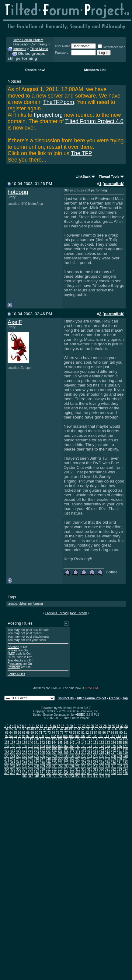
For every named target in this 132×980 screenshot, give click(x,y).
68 (28, 733)
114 (125, 736)
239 (119, 756)
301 (113, 766)
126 (72, 739)
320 (101, 770)
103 (59, 736)
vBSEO (80, 715)
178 (7, 749)
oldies (23, 604)
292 (60, 766)
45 (53, 729)
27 (101, 726)
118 (24, 739)
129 (90, 739)
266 (31, 763)
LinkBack (83, 176)
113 (118, 736)
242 (13, 759)
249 (54, 759)
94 (15, 736)
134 (119, 739)
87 (108, 733)
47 (62, 729)
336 (72, 773)
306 (19, 770)
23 (84, 726)
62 (125, 729)
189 (72, 749)
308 (31, 770)
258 (108, 759)
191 (84, 749)
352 (60, 776)
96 (24, 736)
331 (42, 773)
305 (13, 770)
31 (118, 726)
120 (36, 739)
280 (113, 763)
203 (31, 753)
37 (19, 729)
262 (7, 763)
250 (60, 759)
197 (119, 749)
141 (36, 743)
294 (72, 766)
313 (60, 770)
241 (7, 759)
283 (7, 766)
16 (54, 726)
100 (42, 736)
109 (95, 736)
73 (49, 733)
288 (36, 766)
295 (78, 766)
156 (125, 743)
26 (97, 726)
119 (31, 739)
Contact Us (66, 698)
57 (104, 729)
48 (66, 729)
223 (24, 756)
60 (117, 729)
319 (96, 770)
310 (42, 770)
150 (90, 743)
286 (24, 766)
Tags (12, 597)
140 (31, 743)
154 (113, 743)
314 (66, 770)
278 (101, 763)
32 (122, 726)
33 (126, 726)
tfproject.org (48, 115)
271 (60, 763)
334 (60, 773)
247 (42, 759)
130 (96, 739)
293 (66, 766)
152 (101, 743)
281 (119, 763)
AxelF (15, 322)
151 (96, 743)
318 (90, 770)
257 (101, 759)
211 (78, 753)
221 (13, 756)
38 (24, 729)
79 (74, 733)
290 (48, 766)
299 (101, 766)
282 (125, 763)
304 (7, 770)
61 (121, 729)
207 (54, 753)
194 (101, 749)
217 (113, 753)
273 (72, 763)
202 (24, 753)
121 (42, 739)
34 (7, 729)
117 (19, 739)
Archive (114, 698)
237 (108, 756)
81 (83, 733)
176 (119, 746)
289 (42, 766)
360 (108, 776)
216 (108, 753)
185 (48, 749)
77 (66, 733)
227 (48, 756)
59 (112, 729)
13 (42, 726)
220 (7, 756)
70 (36, 733)
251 (66, 759)
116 (13, 739)
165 (54, 746)
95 (19, 736)
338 (84, 773)
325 (7, 773)
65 (15, 733)
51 (79, 729)
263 (13, 763)
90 (121, 733)
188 (66, 749)
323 (119, 770)
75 (58, 733)
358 (96, 776)
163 (42, 746)
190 (78, 749)
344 (119, 773)
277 (96, 763)
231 (72, 756)
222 (19, 756)
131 (101, 739)
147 (72, 743)
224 (31, 756)
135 (125, 739)
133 (113, 739)
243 (19, 759)
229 (60, 756)
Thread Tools (109, 176)
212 (84, 753)
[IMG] (11, 654)
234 (90, 756)
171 (90, 746)
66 (19, 733)
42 (41, 729)
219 (125, 753)
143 (48, 743)
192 (90, 749)
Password (62, 53)
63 (7, 733)
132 (108, 739)
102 (53, 736)
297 (90, 766)
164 (48, 746)
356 (84, 776)
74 (53, 733)
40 (32, 729)
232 (78, 756)
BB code (13, 647)
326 (13, 773)
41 (36, 729)
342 (108, 773)
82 (87, 733)
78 (70, 733)
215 (101, 753)
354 (72, 776)
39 (28, 729)
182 (31, 749)
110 (101, 736)
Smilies (12, 650)
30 (113, 726)
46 (58, 729)
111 (107, 736)
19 (67, 726)
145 (60, 743)
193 (96, 749)
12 (37, 726)
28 (105, 726)
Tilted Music (39, 49)
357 (90, 776)
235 (96, 756)
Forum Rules (16, 674)
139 (24, 743)
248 (48, 759)
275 (84, 763)
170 (84, 746)
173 (101, 746)
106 (77, 736)
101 (47, 736)
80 (79, 733)
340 (96, 773)
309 (36, 770)
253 (78, 759)
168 (72, 746)
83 (91, 733)
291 (54, 766)
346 (24, 776)
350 (48, 776)
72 (45, 733)
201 (19, 753)
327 (19, 773)
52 (83, 729)
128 (84, 739)
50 (74, 729)
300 (108, 766)
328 (24, 773)
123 (54, 739)
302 (119, 766)
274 (78, 763)
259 (113, 759)
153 (108, 743)
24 (88, 726)
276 (90, 763)
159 (19, 746)
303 (125, 766)
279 (108, 763)
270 (54, 763)
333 (54, 773)
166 (60, 746)
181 (24, 749)
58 (108, 729)
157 (7, 746)
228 (54, 756)
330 (36, 773)
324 (125, 770)
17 (58, 726)
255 (90, 759)
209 (66, 753)
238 (113, 756)
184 (42, 749)
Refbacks (14, 667)
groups (12, 604)
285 (19, 766)
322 (113, 770)
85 (100, 733)
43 (45, 729)
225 (36, 756)
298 (96, 766)
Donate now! (35, 70)
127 (78, 739)
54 (91, 729)
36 (15, 729)
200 (13, 753)
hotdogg (18, 192)
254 (84, 759)
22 (80, 726)
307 (24, 770)
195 (108, 749)
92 (7, 736)
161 (31, 746)
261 (125, 759)
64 (11, 733)
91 (125, 733)
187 (60, 749)
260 (119, 759)
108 (89, 736)
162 (36, 746)
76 (62, 733)
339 (90, 773)
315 (72, 770)
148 (78, 743)
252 (72, 759)
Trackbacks (15, 660)
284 (13, 766)
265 (24, 763)
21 (75, 726)
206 (48, 753)
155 (119, 743)
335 (66, 773)
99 (36, 736)
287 (31, 766)
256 (96, 759)
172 (96, 746)
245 (31, 759)
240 (125, 756)
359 (101, 776)
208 (60, 753)
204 (36, 753)
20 (71, 726)
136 (7, 743)
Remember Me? (111, 47)
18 (63, 726)
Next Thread (78, 613)
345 (125, 773)
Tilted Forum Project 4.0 (94, 121)
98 (32, 736)
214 (96, 753)
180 (19, 749)
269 (48, 763)
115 (7, 739)
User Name (63, 46)
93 (11, 736)
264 (19, 763)
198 (125, 749)
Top (125, 698)
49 (70, 729)
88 (112, 733)
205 (42, 753)
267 (36, 763)
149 (84, 743)
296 (84, 766)
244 (24, 759)
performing (36, 604)
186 (54, 749)
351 (54, 776)
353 (66, 776)
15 (50, 726)
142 (42, 743)
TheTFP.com (59, 102)
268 (42, 763)
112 (113, 736)
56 (100, 729)
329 (31, 773)
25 (92, 726)
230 (66, 756)
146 (66, 743)
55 (96, 729)
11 (33, 726)
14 (46, 726)
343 (113, 773)
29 (109, 726)
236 (101, 756)
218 (119, 753)
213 (90, 753)
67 (24, 733)
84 (96, 733)
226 (42, 756)
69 (32, 733)
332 (48, 773)
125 (66, 739)
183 (36, 749)
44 (49, 729)
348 (36, 776)
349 (42, 776)
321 (108, 770)
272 (66, 763)
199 (7, 753)
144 (54, 743)
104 (65, 736)
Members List (95, 70)
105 (71, 736)
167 (66, 746)
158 (13, 746)
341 (101, 773)
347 (31, 776)
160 (24, 746)
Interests (20, 49)
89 (117, 733)
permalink (114, 184)
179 (13, 749)
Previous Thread (56, 613)
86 (104, 733)
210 (72, 753)
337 (78, 773)
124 (60, 739)
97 (28, 736)
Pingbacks (15, 664)
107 (83, 736)
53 (87, 729)
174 (108, 746)
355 (78, 776)
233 (84, 756)
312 (54, 770)
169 (78, 746)
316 (78, 770)
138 (19, 743)
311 (48, 770)
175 (113, 746)
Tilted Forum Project (91, 698)
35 (11, 729)
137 (13, 743)
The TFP (82, 153)
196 (113, 749)
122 (48, 739)
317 (84, 770)
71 (41, 733)
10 (29, 726)
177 (125, 746)
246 (36, 759)
